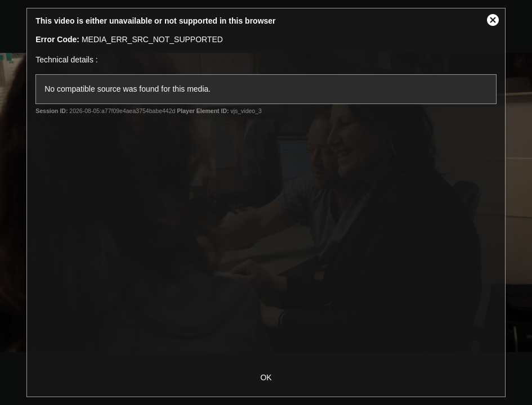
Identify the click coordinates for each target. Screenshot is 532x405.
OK (266, 377)
